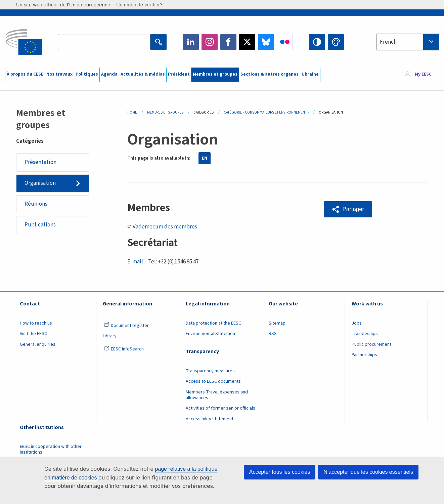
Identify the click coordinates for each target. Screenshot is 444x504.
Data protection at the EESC (213, 323)
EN (205, 158)
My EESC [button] (423, 75)
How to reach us (36, 323)
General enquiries (38, 344)
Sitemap (277, 323)
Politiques (87, 74)
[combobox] (408, 42)
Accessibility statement (210, 419)
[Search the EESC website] (104, 42)
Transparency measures (210, 371)
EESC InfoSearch (124, 349)
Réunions (36, 204)
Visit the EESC (33, 334)
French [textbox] (388, 42)
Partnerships (364, 355)
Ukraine (310, 74)
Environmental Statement (211, 334)
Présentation (40, 162)
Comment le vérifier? (143, 5)
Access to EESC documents (213, 381)
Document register (126, 326)
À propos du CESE (25, 74)
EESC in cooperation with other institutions (51, 449)
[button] (348, 209)
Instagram (210, 42)
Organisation (40, 183)
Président (179, 74)
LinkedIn (191, 42)
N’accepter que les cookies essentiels (368, 472)
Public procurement (371, 344)
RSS (273, 334)
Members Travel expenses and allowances (217, 395)
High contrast (317, 42)
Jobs (357, 323)
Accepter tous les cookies (280, 472)
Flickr (285, 42)
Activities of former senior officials (220, 408)
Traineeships (365, 334)
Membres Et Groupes (165, 112)
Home (132, 112)
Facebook (228, 42)
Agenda (109, 74)
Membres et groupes (215, 74)
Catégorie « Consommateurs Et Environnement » (266, 112)
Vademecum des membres (162, 227)
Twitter (247, 42)
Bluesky (266, 42)
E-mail (135, 262)
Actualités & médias (143, 74)
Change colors (336, 42)
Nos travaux (59, 74)
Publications (40, 225)
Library (110, 336)
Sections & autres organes (270, 74)
